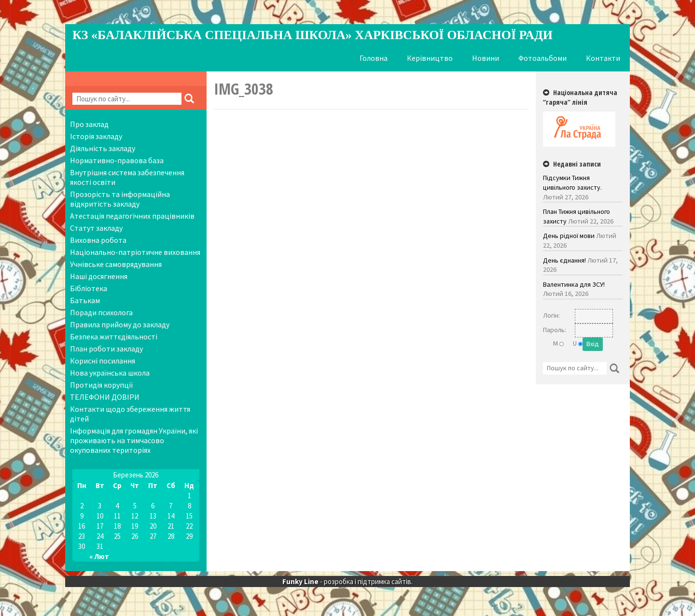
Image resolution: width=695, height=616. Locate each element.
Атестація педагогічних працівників (132, 216)
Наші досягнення (99, 276)
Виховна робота (98, 240)
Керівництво (430, 58)
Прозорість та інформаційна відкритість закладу (120, 199)
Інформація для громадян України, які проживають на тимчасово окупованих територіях (134, 440)
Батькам (85, 300)
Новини (486, 58)
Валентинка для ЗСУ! (574, 284)
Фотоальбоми (542, 58)
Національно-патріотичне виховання (135, 252)
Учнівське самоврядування (116, 264)
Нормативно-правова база (117, 160)
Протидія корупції (102, 385)
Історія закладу (96, 136)
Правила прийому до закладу (120, 324)
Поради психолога (101, 312)
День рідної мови (569, 236)
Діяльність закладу (103, 148)
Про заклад (89, 124)
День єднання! (564, 260)
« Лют (99, 556)
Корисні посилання (103, 361)
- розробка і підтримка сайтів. (347, 581)
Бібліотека (89, 288)
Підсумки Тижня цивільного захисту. (572, 182)
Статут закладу (96, 228)
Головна (374, 58)
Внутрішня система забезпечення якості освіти (127, 177)
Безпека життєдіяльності (114, 336)
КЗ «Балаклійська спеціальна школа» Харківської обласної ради (313, 35)
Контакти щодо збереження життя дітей (130, 414)
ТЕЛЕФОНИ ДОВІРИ (105, 397)
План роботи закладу (106, 349)
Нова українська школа (110, 373)
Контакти (603, 58)
